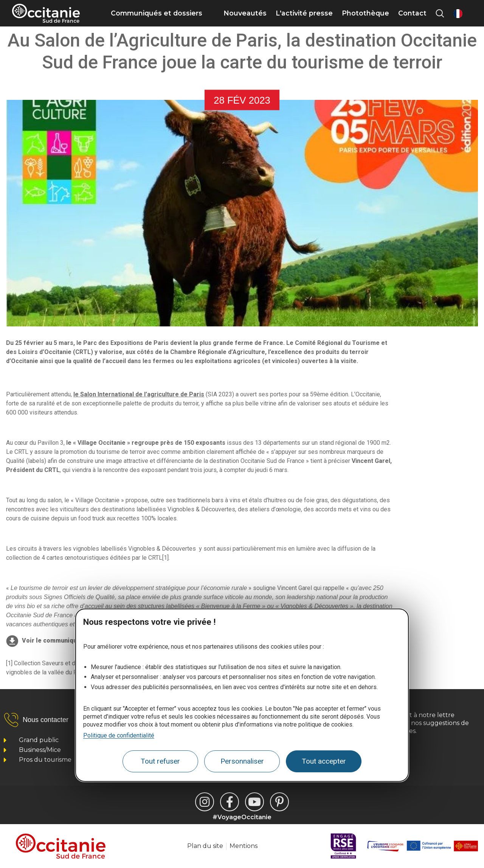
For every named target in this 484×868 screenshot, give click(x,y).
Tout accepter (324, 761)
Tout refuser (160, 761)
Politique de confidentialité (119, 735)
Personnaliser (242, 761)
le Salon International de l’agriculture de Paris (139, 394)
